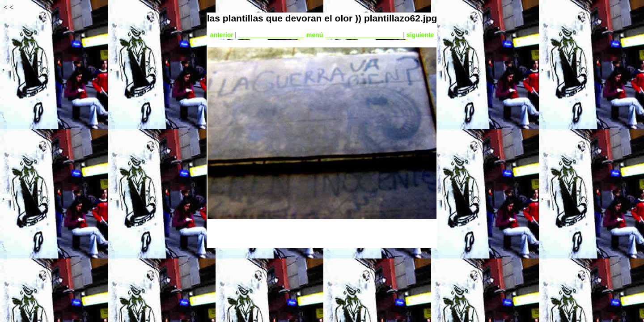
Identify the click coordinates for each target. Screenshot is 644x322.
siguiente (420, 35)
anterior (222, 35)
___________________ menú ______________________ (320, 35)
